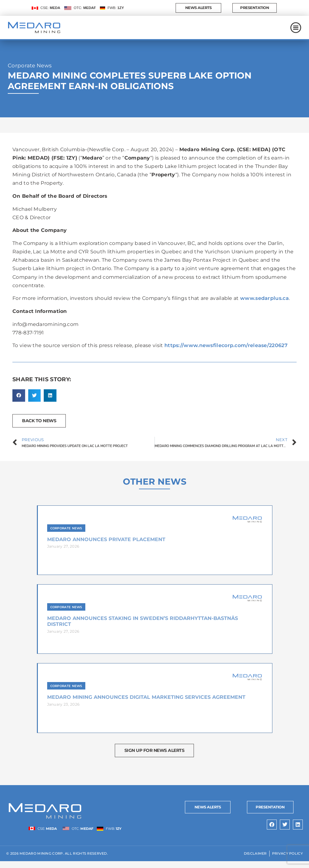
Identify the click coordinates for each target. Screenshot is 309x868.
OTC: (85, 11)
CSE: (50, 11)
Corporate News (30, 72)
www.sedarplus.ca (264, 305)
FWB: (116, 11)
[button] (19, 402)
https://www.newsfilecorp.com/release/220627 (226, 352)
